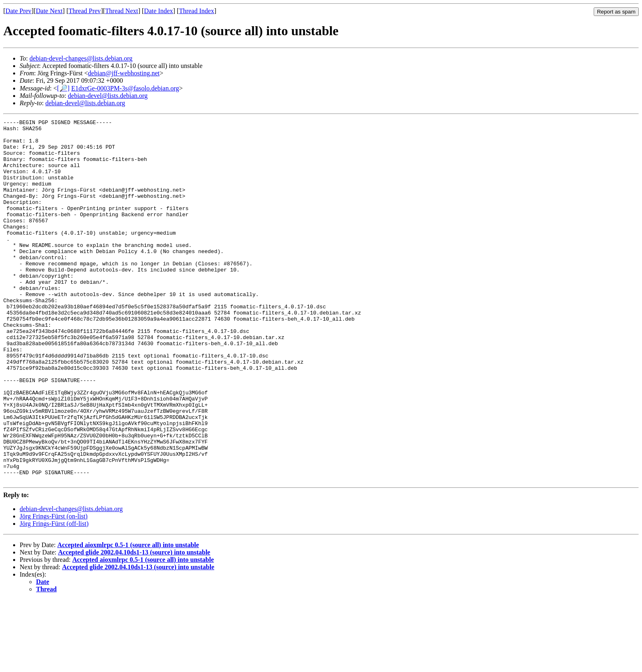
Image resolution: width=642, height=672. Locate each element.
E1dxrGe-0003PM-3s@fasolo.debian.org (125, 88)
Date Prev (18, 11)
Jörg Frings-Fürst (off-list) (54, 596)
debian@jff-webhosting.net (124, 73)
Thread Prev (85, 11)
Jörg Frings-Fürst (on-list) (54, 589)
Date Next (49, 11)
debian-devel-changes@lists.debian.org (81, 58)
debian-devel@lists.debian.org (108, 96)
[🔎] (63, 88)
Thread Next (122, 11)
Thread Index (197, 11)
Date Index (159, 11)
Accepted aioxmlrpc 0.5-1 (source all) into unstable (128, 617)
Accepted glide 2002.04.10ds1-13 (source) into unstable (134, 625)
